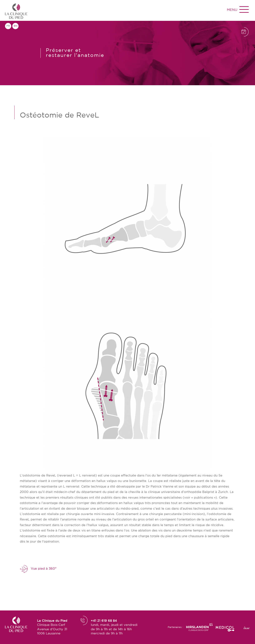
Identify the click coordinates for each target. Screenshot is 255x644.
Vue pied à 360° (38, 569)
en (16, 26)
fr (8, 26)
